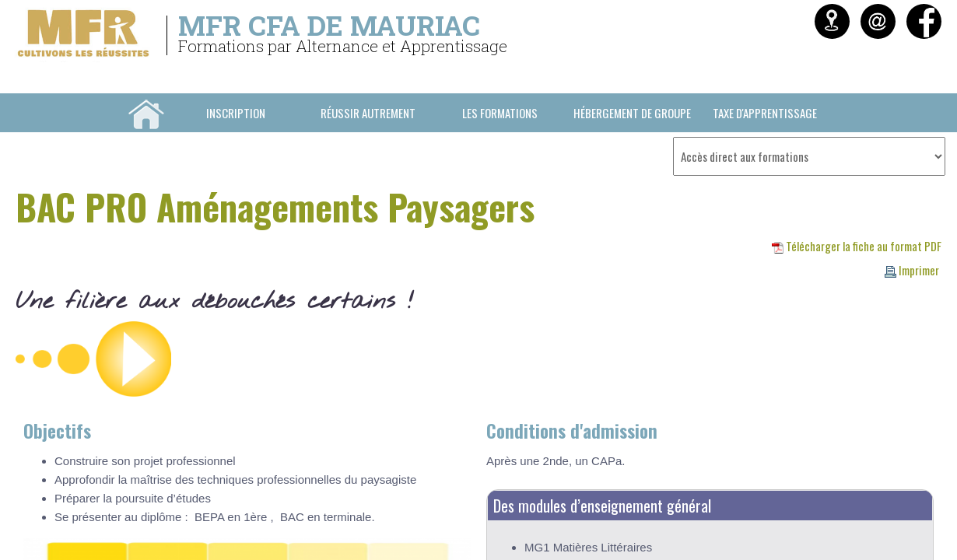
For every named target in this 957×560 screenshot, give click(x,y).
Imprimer (912, 270)
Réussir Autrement (368, 113)
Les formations (500, 113)
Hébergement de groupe (632, 113)
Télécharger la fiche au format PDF (857, 246)
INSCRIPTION (236, 113)
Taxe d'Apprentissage (765, 113)
